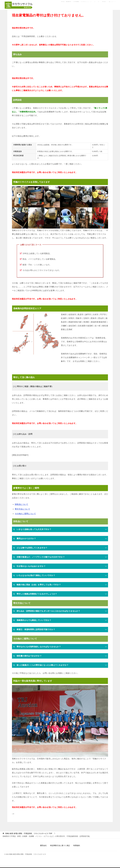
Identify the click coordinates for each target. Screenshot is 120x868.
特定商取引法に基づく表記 (60, 846)
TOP (29, 834)
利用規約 (77, 846)
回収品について (22, 505)
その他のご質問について (25, 514)
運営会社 (43, 846)
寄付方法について (22, 509)
